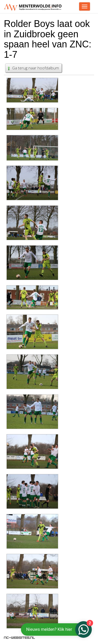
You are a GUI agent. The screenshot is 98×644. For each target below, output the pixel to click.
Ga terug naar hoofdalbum (33, 68)
